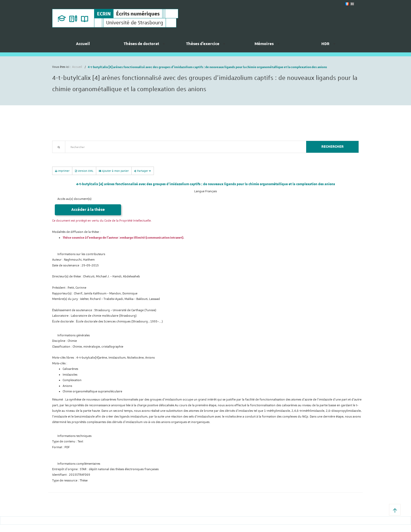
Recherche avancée (66, 156)
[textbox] (184, 147)
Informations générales (74, 335)
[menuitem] (83, 46)
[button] (395, 510)
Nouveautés (89, 156)
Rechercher (332, 147)
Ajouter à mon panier (114, 171)
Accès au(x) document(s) (74, 199)
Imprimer (62, 171)
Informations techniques (74, 436)
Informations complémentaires (79, 464)
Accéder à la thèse (88, 210)
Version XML (84, 171)
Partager (143, 171)
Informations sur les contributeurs (81, 254)
